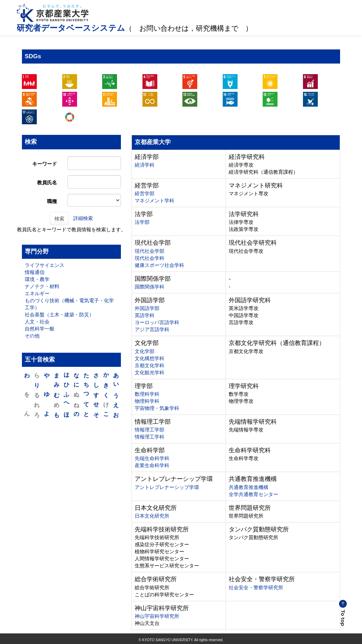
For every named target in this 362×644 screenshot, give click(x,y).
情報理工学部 (150, 430)
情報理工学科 (150, 437)
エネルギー (37, 293)
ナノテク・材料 (42, 286)
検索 (59, 219)
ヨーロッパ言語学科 (157, 322)
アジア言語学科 (152, 329)
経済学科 (145, 165)
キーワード (45, 164)
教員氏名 (47, 183)
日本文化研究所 (152, 516)
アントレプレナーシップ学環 (167, 487)
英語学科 (145, 315)
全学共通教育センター (253, 494)
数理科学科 (147, 394)
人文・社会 (37, 322)
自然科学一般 (40, 329)
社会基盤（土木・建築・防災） (59, 315)
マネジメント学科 (154, 201)
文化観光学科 (150, 372)
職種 (52, 201)
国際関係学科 (150, 287)
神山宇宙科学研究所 (157, 616)
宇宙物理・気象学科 (157, 408)
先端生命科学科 (152, 458)
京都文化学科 (150, 365)
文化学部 (145, 351)
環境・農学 (37, 279)
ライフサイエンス (45, 265)
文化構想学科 (150, 358)
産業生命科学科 (152, 465)
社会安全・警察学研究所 (256, 588)
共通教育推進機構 (249, 487)
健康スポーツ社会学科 (159, 265)
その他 (32, 336)
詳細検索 (83, 218)
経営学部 (145, 193)
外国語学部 (147, 308)
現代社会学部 (150, 251)
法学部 (142, 222)
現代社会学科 (150, 258)
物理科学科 (147, 401)
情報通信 (35, 272)
